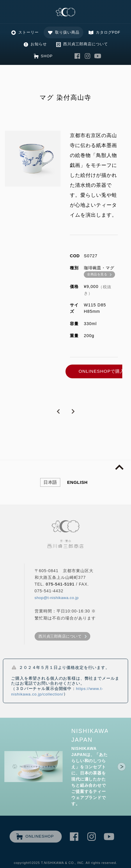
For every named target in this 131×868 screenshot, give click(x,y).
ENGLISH (77, 482)
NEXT (73, 412)
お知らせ (39, 44)
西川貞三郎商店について (86, 44)
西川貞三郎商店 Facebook (77, 56)
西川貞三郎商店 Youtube (98, 56)
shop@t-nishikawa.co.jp (57, 598)
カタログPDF (108, 32)
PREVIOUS (58, 412)
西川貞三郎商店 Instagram (88, 56)
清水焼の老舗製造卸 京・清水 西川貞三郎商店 (65, 12)
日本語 (50, 482)
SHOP (47, 56)
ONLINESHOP (40, 836)
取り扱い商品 (67, 32)
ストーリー (29, 32)
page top (119, 467)
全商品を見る (97, 274)
